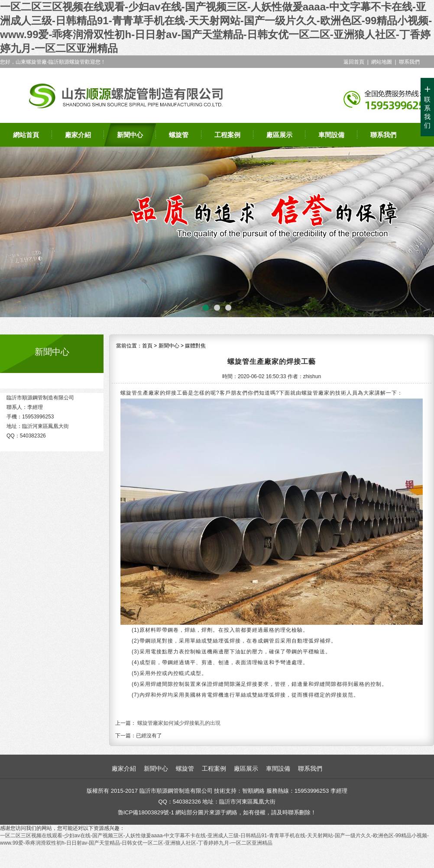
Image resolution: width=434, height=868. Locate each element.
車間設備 (331, 135)
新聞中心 (130, 135)
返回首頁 (354, 62)
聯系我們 (409, 62)
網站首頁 (26, 135)
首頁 (147, 346)
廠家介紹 (78, 135)
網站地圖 (382, 62)
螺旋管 (179, 135)
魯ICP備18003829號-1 (146, 812)
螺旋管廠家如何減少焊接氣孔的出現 (179, 723)
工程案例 (227, 135)
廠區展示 (279, 135)
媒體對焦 (195, 346)
